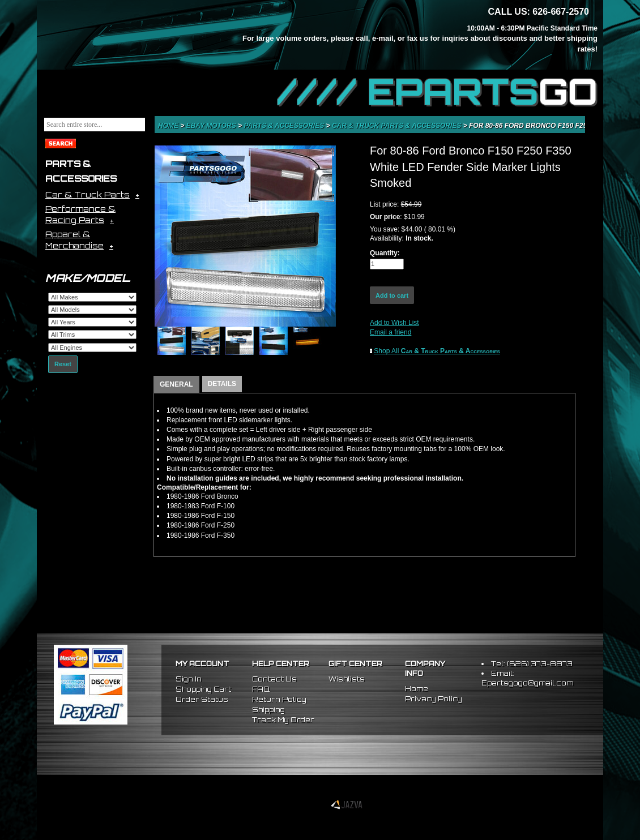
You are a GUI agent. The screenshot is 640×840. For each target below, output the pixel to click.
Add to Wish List (394, 323)
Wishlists (347, 679)
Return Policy (279, 699)
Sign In (189, 679)
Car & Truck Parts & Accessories (398, 126)
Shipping (268, 710)
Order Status (202, 699)
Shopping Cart (203, 689)
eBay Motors (212, 126)
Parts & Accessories (285, 126)
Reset (63, 364)
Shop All (437, 351)
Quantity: (385, 253)
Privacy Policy (434, 699)
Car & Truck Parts (88, 194)
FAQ (261, 689)
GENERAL (176, 384)
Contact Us (274, 679)
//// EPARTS (437, 92)
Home (169, 126)
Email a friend (391, 332)
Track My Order (283, 720)
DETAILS (222, 384)
